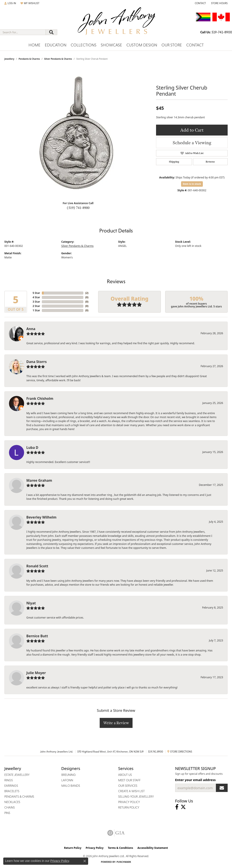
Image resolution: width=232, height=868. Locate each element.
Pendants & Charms (29, 59)
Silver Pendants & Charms (58, 59)
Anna (31, 329)
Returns (210, 162)
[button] (10, 3)
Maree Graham (39, 480)
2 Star (36, 306)
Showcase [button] (111, 45)
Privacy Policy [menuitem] (129, 802)
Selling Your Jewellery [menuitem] (136, 797)
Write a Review (116, 723)
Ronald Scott (37, 566)
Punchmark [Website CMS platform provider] (124, 862)
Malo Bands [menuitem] (71, 786)
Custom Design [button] (142, 45)
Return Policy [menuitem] (129, 807)
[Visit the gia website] (116, 833)
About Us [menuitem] (125, 775)
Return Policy (73, 848)
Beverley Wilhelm (41, 517)
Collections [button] (84, 45)
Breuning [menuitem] (69, 775)
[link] (200, 3)
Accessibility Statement (153, 848)
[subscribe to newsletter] (222, 788)
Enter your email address (196, 780)
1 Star (36, 310)
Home (34, 45)
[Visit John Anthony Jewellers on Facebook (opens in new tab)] (177, 807)
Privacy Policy (95, 848)
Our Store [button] (172, 45)
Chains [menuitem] (10, 807)
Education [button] (56, 45)
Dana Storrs (37, 362)
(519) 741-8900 (78, 208)
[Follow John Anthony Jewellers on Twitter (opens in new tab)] (183, 807)
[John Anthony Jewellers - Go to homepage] (116, 24)
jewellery (9, 59)
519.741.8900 (156, 752)
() (87, 293)
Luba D (32, 448)
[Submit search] (51, 32)
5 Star (36, 293)
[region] (78, 132)
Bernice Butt (37, 636)
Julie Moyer (36, 673)
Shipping (174, 162)
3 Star (36, 302)
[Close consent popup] (85, 861)
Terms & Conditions (121, 848)
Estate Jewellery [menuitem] (17, 775)
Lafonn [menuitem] (67, 780)
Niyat (31, 603)
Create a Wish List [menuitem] (131, 791)
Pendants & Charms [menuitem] (19, 797)
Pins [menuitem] (7, 813)
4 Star (36, 297)
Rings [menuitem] (9, 780)
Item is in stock (192, 184)
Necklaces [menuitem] (12, 802)
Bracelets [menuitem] (12, 791)
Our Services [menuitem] (128, 786)
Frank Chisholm (40, 398)
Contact (195, 45)
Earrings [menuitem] (11, 786)
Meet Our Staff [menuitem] (129, 780)
